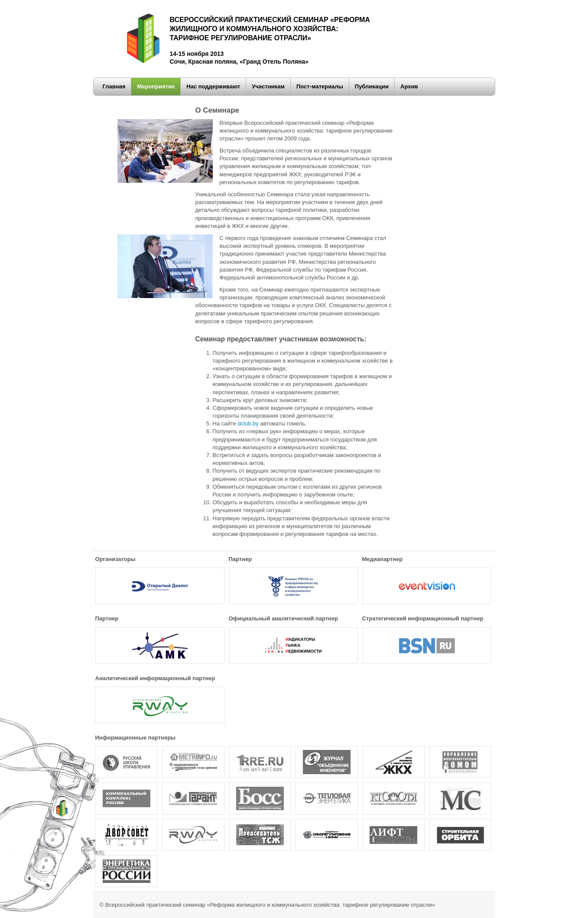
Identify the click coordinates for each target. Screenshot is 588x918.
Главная (114, 86)
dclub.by (248, 423)
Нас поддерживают (213, 86)
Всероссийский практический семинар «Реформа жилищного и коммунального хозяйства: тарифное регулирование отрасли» (270, 905)
